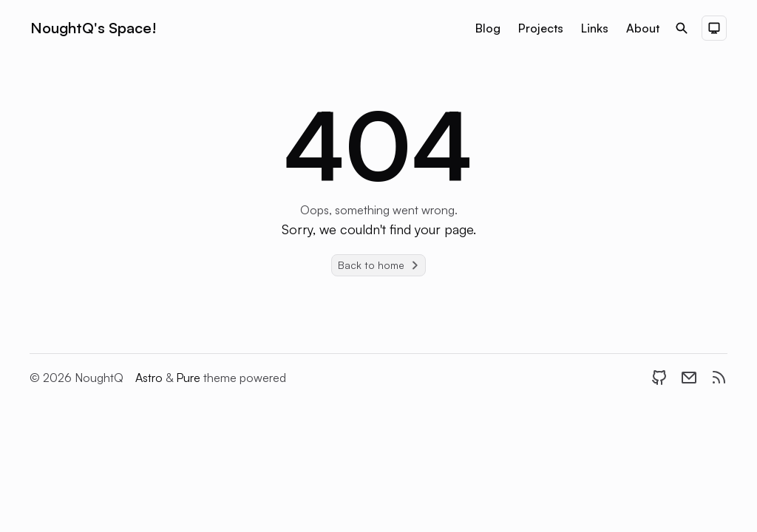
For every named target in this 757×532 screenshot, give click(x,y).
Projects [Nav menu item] (541, 28)
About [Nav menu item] (643, 28)
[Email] (689, 378)
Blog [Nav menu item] (488, 28)
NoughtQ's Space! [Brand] (94, 28)
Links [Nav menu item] (595, 28)
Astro (150, 378)
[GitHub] (659, 378)
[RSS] (719, 378)
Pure (190, 378)
